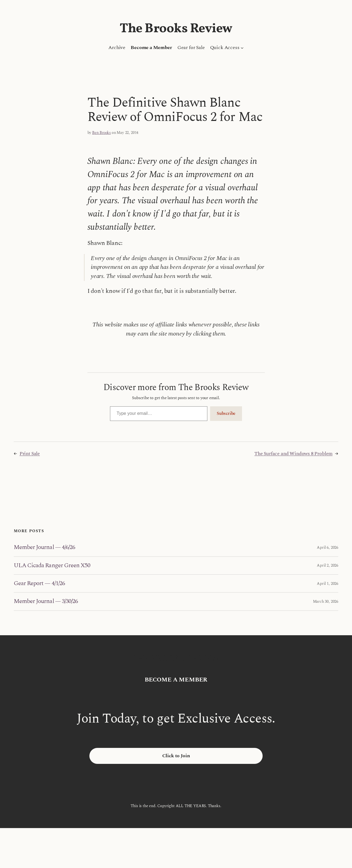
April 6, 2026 (328, 547)
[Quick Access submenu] (242, 48)
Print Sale (30, 454)
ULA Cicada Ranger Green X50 (52, 566)
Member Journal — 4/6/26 (44, 547)
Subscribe (226, 413)
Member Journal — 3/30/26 (46, 601)
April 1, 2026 (328, 584)
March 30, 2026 (326, 601)
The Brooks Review (176, 29)
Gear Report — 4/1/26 (39, 583)
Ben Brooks (101, 133)
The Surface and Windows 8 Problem (293, 454)
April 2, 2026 (328, 565)
